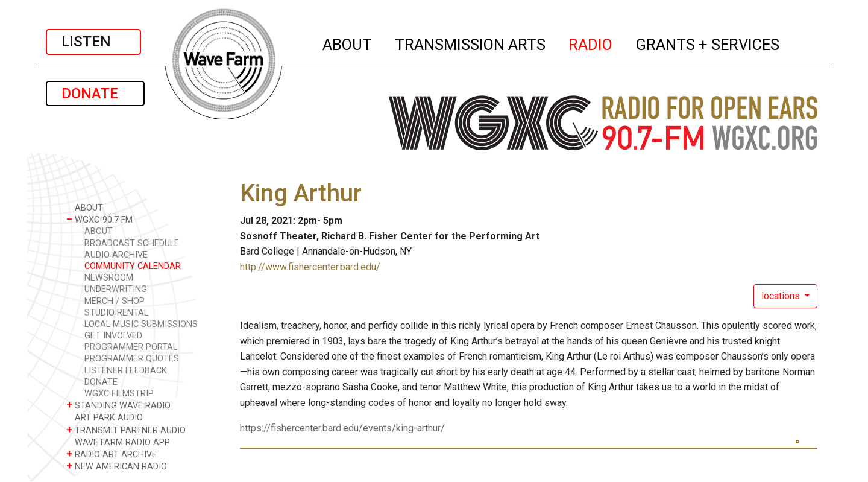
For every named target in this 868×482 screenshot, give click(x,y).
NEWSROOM (109, 278)
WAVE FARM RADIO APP (118, 442)
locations (782, 296)
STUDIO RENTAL (116, 313)
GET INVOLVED (113, 336)
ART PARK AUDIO (105, 417)
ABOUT (348, 43)
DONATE (95, 94)
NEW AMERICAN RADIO (117, 466)
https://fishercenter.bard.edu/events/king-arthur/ (342, 428)
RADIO (591, 43)
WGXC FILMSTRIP (119, 394)
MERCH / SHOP (115, 301)
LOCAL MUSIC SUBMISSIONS (141, 324)
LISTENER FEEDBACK (126, 371)
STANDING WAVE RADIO (118, 405)
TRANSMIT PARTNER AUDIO (126, 430)
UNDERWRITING (116, 289)
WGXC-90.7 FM (99, 219)
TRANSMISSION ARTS (471, 43)
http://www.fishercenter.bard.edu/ (310, 267)
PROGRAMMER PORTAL (131, 347)
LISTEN (93, 42)
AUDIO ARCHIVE (116, 255)
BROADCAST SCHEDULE (132, 243)
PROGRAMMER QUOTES (132, 359)
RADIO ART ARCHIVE (112, 454)
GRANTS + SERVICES (708, 43)
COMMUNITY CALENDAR (133, 266)
